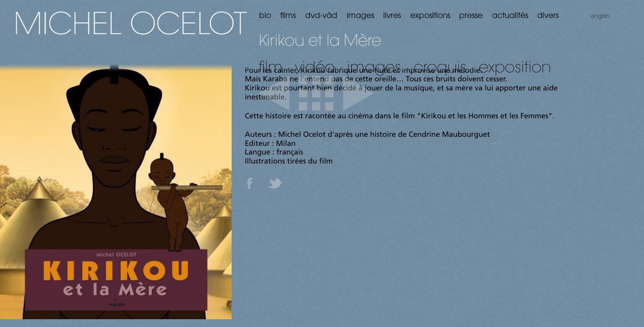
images (374, 67)
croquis (440, 67)
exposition (515, 67)
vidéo (315, 67)
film (271, 67)
